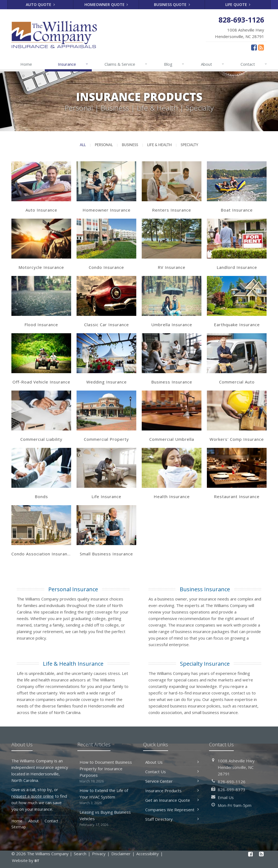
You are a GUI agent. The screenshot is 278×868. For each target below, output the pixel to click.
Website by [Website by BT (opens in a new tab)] (26, 860)
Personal (104, 145)
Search (80, 854)
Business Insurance (205, 589)
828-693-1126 (232, 782)
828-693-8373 (232, 790)
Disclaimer (121, 854)
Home (26, 64)
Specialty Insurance (205, 664)
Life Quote (238, 4)
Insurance (73, 64)
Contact (254, 64)
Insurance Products (172, 791)
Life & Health (159, 145)
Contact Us (172, 772)
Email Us (226, 797)
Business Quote (172, 4)
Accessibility (148, 854)
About (213, 64)
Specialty (190, 145)
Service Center (172, 781)
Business (130, 145)
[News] (261, 47)
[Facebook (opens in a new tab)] (254, 47)
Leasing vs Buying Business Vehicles (106, 818)
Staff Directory (172, 819)
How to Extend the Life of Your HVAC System (106, 797)
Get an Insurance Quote (172, 800)
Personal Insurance (73, 589)
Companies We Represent (172, 810)
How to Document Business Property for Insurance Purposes (106, 772)
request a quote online (33, 796)
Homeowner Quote (106, 4)
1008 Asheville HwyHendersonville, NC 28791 (236, 767)
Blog (174, 64)
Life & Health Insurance (73, 664)
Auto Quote (40, 4)
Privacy (99, 854)
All (83, 145)
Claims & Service (126, 64)
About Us (172, 762)
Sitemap (19, 827)
